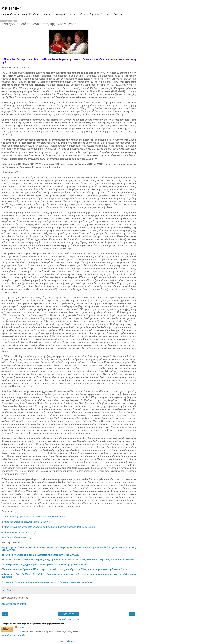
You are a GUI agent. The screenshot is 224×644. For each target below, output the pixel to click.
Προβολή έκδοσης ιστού (69, 619)
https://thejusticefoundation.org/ (20, 532)
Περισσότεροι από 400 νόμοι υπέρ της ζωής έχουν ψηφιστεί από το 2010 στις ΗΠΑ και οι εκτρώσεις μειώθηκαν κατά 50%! (68, 560)
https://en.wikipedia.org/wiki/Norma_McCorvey (27, 522)
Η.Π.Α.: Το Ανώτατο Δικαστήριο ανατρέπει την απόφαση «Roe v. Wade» (41, 555)
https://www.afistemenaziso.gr (17, 537)
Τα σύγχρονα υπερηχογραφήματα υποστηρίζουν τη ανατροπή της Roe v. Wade (44, 564)
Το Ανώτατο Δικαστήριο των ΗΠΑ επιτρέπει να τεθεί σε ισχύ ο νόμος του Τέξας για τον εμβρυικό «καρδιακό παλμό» (64, 569)
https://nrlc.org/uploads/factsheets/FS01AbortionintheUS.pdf (34, 517)
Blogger (72, 641)
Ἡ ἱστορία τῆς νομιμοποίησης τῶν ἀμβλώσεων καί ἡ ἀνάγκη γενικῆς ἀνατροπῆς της (48, 582)
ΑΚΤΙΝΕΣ (12, 8)
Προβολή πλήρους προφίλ (13, 635)
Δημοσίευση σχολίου (14, 604)
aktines (21, 628)
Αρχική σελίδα (69, 614)
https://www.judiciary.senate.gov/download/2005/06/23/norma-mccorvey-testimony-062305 (50, 527)
